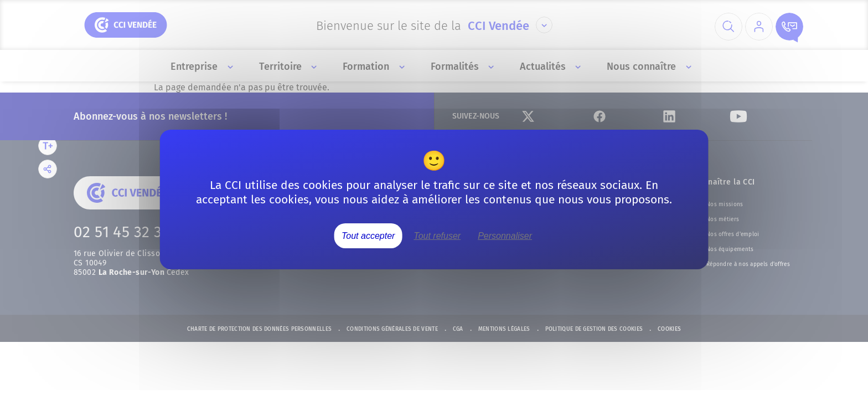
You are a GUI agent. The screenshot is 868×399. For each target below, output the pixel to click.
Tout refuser (437, 236)
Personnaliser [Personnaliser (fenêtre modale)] (505, 236)
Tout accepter (368, 236)
